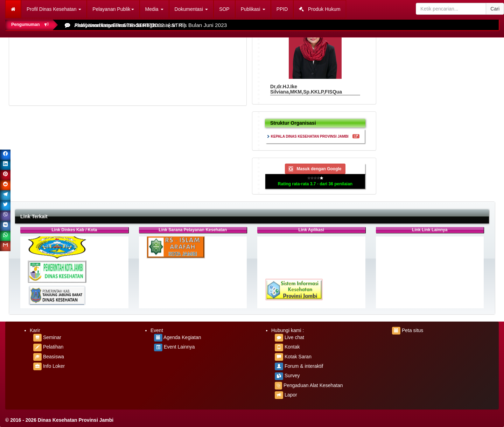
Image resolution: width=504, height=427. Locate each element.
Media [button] (154, 9)
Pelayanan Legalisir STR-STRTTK (115, 25)
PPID (282, 9)
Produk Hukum (320, 9)
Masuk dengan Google (315, 169)
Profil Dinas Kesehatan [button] (54, 9)
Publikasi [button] (253, 9)
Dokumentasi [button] (191, 9)
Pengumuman (30, 25)
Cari (495, 9)
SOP (224, 9)
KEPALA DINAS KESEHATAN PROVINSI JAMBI (310, 136)
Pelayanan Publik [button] (113, 9)
